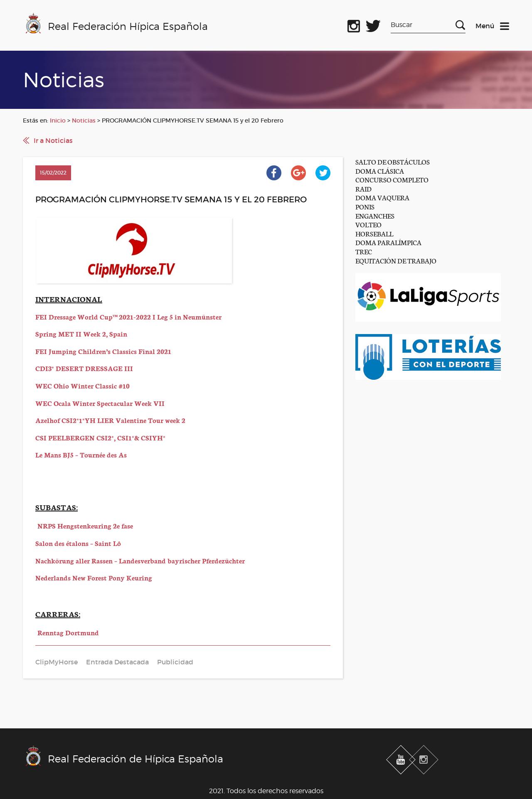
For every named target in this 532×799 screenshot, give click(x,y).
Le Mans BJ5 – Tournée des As (81, 454)
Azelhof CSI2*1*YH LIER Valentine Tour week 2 (110, 420)
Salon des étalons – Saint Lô (78, 543)
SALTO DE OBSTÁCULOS (393, 161)
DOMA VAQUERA (382, 197)
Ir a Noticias (53, 140)
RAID (363, 188)
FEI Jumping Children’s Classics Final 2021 (103, 351)
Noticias (84, 120)
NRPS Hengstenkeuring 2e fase (85, 525)
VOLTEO (368, 224)
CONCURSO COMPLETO (392, 179)
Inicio (58, 120)
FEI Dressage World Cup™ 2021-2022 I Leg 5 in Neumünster (128, 316)
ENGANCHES (375, 215)
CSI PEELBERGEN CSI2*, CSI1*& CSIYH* (100, 437)
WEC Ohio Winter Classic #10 (83, 385)
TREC (364, 251)
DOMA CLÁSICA (380, 171)
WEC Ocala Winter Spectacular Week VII (100, 403)
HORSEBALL (374, 233)
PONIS (365, 206)
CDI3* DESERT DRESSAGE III (84, 368)
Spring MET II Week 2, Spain (81, 333)
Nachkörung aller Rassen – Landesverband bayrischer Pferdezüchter (140, 560)
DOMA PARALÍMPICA (388, 242)
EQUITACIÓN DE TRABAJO (396, 260)
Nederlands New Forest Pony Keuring (94, 577)
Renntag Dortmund (68, 632)
